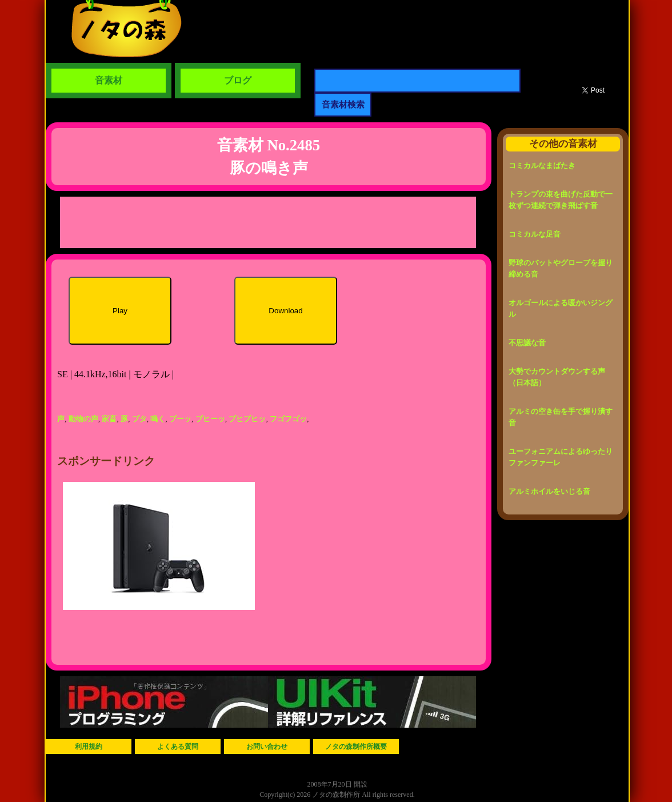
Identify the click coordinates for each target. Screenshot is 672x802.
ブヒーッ (210, 419)
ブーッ (180, 419)
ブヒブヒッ (247, 419)
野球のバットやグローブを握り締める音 (561, 268)
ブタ (139, 419)
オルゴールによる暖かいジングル (561, 308)
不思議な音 (527, 343)
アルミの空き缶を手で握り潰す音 (561, 417)
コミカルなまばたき (542, 165)
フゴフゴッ (288, 419)
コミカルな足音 (535, 234)
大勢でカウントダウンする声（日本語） (557, 377)
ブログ (238, 80)
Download (285, 311)
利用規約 (89, 747)
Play (120, 311)
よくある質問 (178, 747)
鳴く (158, 419)
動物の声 (83, 419)
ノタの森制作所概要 (356, 747)
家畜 (109, 419)
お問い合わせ (267, 747)
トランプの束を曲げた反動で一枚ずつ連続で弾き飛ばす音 (561, 200)
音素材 (109, 80)
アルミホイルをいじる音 (549, 491)
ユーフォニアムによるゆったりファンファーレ (561, 457)
